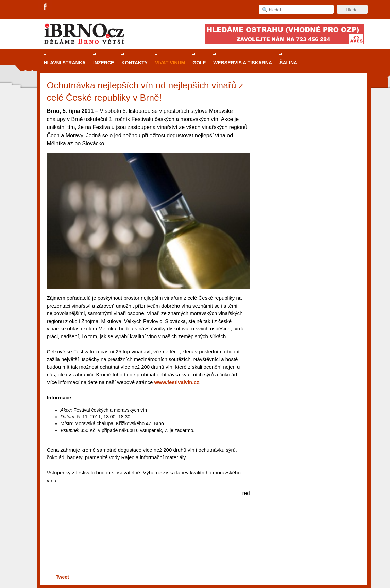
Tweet (62, 577)
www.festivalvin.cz (177, 382)
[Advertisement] (147, 546)
